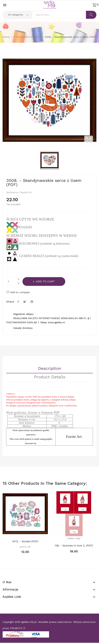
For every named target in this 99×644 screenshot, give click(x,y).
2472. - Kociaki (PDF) (25, 541)
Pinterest (32, 302)
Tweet (25, 302)
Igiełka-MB (25, 547)
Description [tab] (50, 369)
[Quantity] (11, 281)
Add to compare (18, 292)
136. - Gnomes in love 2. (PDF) (74, 546)
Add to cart (45, 281)
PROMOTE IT (18, 628)
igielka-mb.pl (29, 622)
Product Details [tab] (50, 377)
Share (19, 302)
